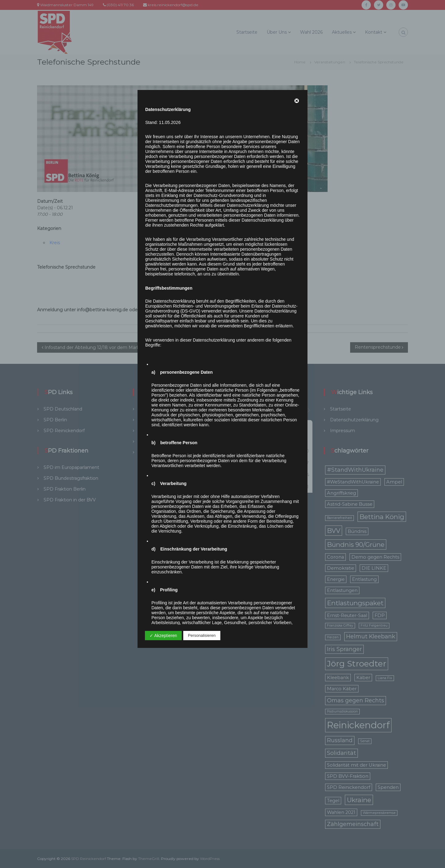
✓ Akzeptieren (163, 636)
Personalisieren (202, 635)
